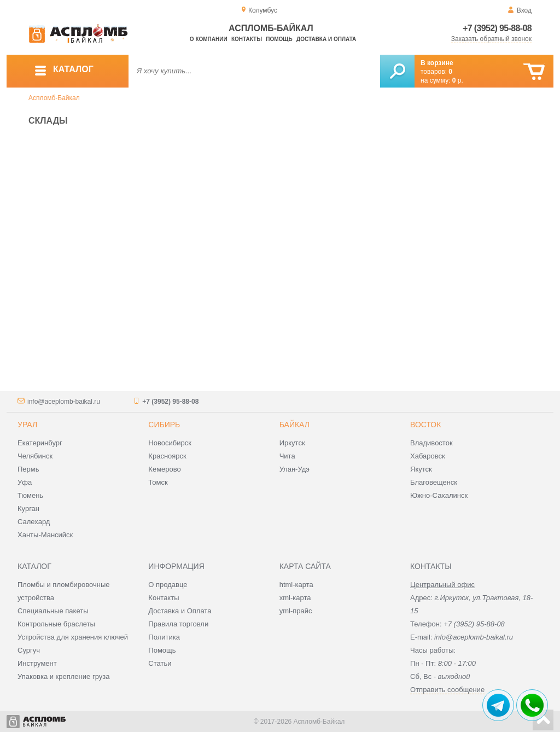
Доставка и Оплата (180, 611)
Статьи (160, 663)
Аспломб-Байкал (54, 98)
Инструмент (37, 663)
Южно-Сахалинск (439, 495)
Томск (158, 482)
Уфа (25, 482)
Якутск (421, 469)
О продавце (168, 585)
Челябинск (35, 456)
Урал (27, 425)
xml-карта (295, 598)
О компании (209, 39)
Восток (425, 425)
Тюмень (30, 495)
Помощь (279, 39)
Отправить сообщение (447, 690)
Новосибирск (170, 443)
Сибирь (164, 425)
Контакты (247, 39)
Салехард (34, 522)
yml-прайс (296, 611)
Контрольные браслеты (56, 624)
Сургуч (29, 650)
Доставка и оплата (326, 39)
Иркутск (292, 443)
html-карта (296, 585)
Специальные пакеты (53, 611)
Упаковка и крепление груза (63, 676)
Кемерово (164, 469)
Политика (164, 637)
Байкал (294, 425)
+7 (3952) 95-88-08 (497, 28)
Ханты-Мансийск (45, 535)
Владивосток (431, 443)
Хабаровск (428, 456)
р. (458, 80)
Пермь (28, 469)
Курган (28, 509)
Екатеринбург (40, 443)
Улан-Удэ (294, 469)
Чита (287, 456)
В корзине (437, 63)
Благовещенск (434, 482)
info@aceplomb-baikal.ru (64, 402)
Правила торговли (178, 624)
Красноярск (167, 456)
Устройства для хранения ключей (73, 637)
